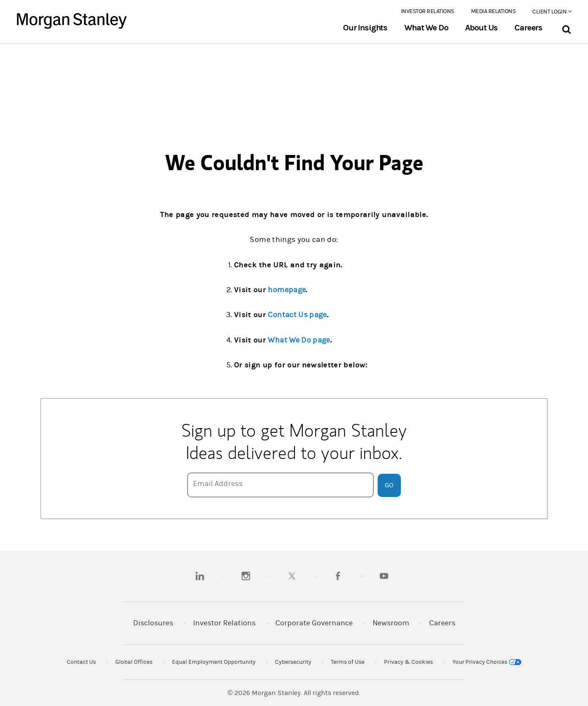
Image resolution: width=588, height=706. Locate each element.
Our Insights (365, 28)
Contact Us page (297, 315)
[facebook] (338, 576)
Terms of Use (348, 662)
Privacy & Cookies (408, 662)
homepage (287, 290)
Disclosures (153, 623)
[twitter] (292, 576)
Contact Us (81, 662)
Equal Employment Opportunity (214, 662)
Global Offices (134, 662)
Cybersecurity (293, 662)
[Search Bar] (566, 28)
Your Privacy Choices (487, 662)
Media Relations (493, 11)
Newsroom (391, 623)
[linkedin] (200, 576)
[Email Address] (280, 485)
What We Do (426, 28)
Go (389, 485)
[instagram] (246, 576)
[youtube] (384, 576)
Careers (528, 28)
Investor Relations (427, 11)
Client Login (552, 12)
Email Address (218, 484)
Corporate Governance (314, 623)
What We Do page (299, 340)
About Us (482, 28)
